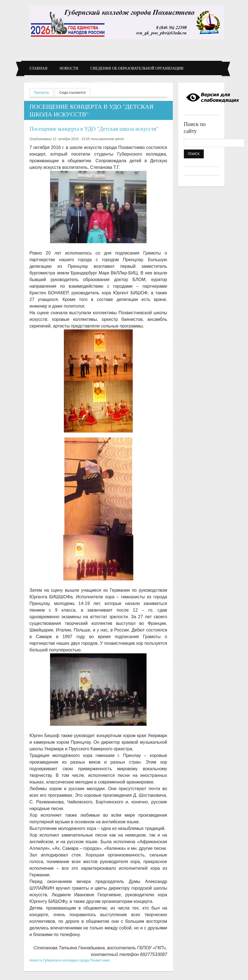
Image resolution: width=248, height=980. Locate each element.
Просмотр (44, 92)
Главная (39, 68)
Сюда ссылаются (72, 93)
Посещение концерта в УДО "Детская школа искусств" (94, 129)
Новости (69, 68)
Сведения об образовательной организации (137, 68)
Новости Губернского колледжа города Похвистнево (70, 960)
